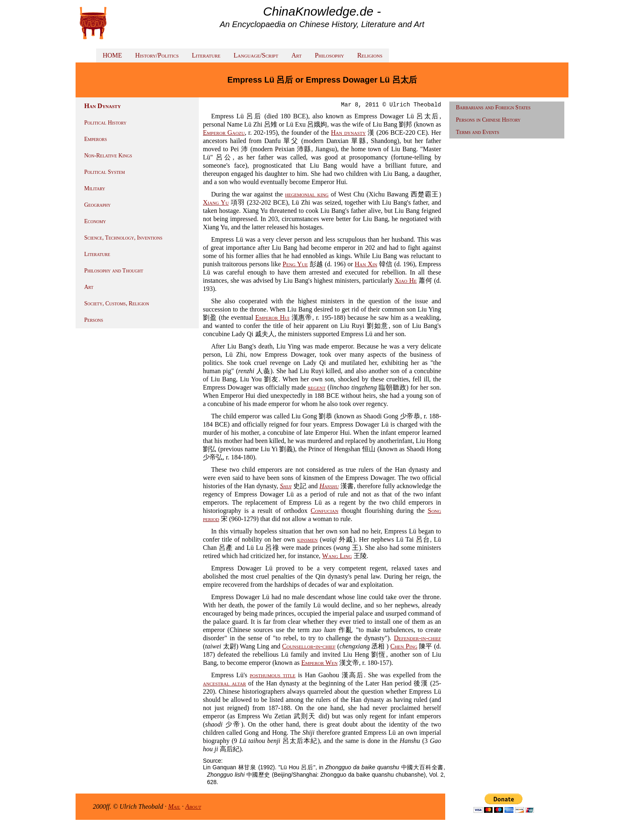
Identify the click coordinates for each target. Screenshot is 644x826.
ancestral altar (224, 683)
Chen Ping (404, 646)
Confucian (324, 511)
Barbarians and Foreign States (493, 107)
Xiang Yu (216, 202)
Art (296, 55)
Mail (174, 806)
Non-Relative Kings (108, 156)
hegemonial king (307, 194)
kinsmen (307, 539)
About (193, 806)
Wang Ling (337, 556)
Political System (105, 172)
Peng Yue (295, 264)
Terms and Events (477, 132)
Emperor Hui (273, 317)
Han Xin (366, 264)
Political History (105, 123)
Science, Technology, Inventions (123, 238)
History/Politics (157, 55)
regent (316, 387)
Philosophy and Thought (114, 271)
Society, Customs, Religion (117, 303)
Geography (98, 205)
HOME (112, 55)
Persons (94, 320)
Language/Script (256, 55)
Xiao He (406, 280)
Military (95, 188)
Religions (370, 55)
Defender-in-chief (417, 638)
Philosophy (329, 55)
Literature (206, 55)
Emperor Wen (319, 663)
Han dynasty (348, 133)
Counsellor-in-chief (309, 646)
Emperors (95, 139)
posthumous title (273, 675)
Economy (95, 221)
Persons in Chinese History (488, 120)
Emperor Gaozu (224, 133)
